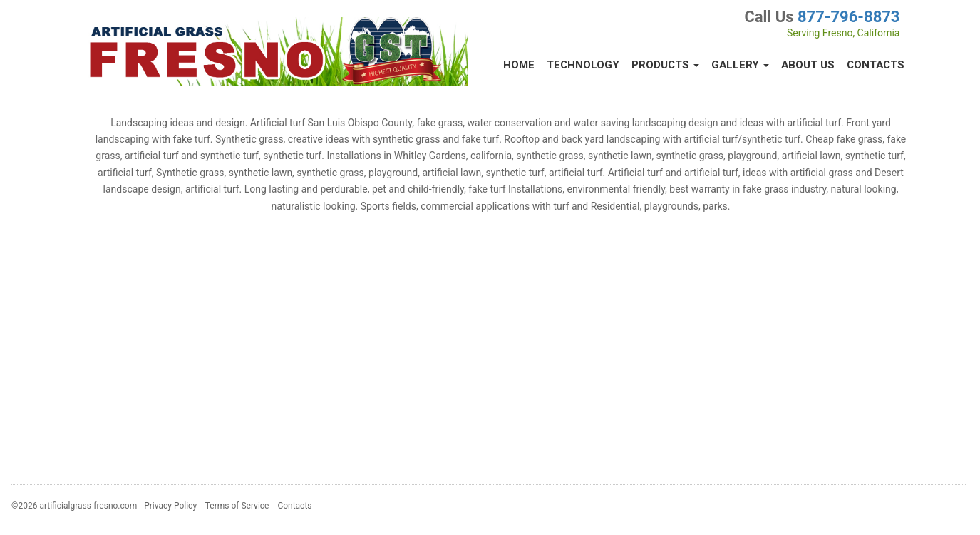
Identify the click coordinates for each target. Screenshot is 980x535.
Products (665, 65)
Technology (583, 65)
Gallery (740, 65)
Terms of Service (237, 506)
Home (519, 65)
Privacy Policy (170, 506)
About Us (808, 65)
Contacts (876, 65)
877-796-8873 (849, 17)
